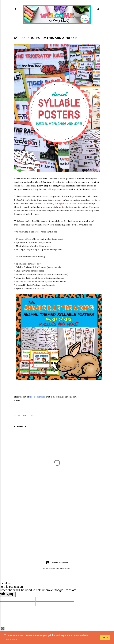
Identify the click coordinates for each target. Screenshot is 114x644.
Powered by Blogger (57, 563)
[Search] (98, 8)
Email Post (29, 416)
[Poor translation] (11, 594)
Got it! (105, 638)
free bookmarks (37, 397)
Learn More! (11, 639)
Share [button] (17, 416)
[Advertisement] (57, 525)
